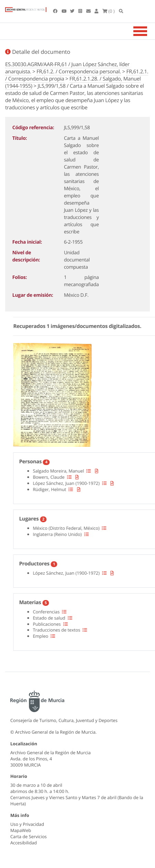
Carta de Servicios (29, 836)
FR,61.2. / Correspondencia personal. (79, 72)
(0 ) (109, 11)
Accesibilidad (24, 843)
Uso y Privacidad (27, 824)
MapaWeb (21, 830)
